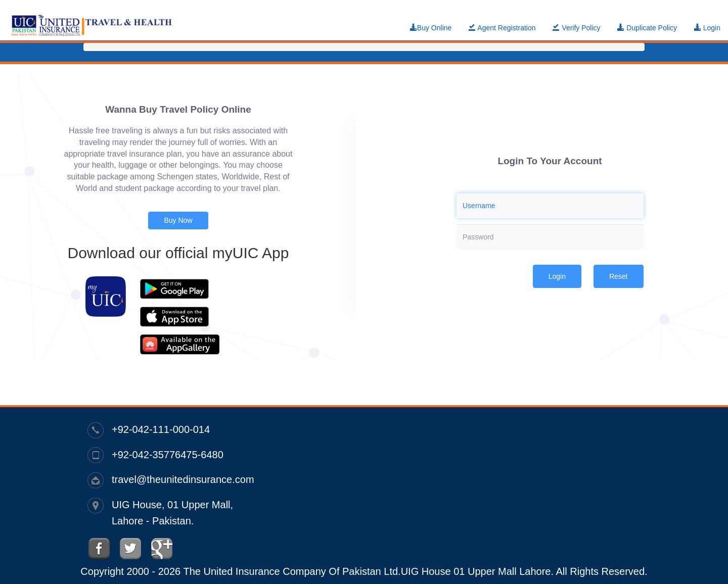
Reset (619, 276)
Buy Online (431, 28)
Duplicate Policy (647, 28)
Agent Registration (502, 28)
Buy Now (178, 220)
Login (707, 28)
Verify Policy (576, 28)
